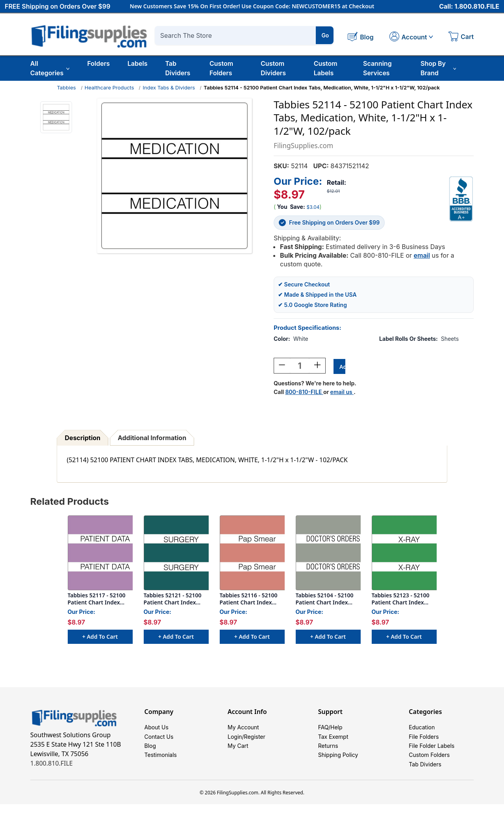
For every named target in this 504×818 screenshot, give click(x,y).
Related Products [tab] (70, 502)
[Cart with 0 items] (461, 37)
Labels (138, 63)
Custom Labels (326, 68)
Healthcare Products (109, 87)
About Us (157, 729)
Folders (98, 63)
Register (255, 741)
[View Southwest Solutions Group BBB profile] (461, 199)
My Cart (238, 753)
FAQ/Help (330, 729)
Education (422, 729)
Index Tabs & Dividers (169, 87)
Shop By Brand (438, 68)
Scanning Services (377, 68)
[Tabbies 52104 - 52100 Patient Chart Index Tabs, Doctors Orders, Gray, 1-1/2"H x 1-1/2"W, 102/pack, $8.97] (328, 554)
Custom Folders (221, 68)
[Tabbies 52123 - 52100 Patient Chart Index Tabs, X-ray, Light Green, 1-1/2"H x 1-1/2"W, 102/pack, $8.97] (404, 554)
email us (342, 393)
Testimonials (161, 765)
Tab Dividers (178, 68)
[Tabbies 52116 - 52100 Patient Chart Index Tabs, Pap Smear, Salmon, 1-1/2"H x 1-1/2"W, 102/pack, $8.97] (252, 554)
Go (325, 35)
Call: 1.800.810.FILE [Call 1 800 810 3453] (469, 7)
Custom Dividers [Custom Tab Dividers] (273, 68)
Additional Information (152, 439)
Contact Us (159, 741)
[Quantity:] (300, 366)
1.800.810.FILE (52, 764)
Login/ (236, 741)
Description (83, 439)
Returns (328, 753)
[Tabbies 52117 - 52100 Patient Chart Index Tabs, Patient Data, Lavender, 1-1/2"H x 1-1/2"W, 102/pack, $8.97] (100, 554)
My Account (243, 729)
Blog (150, 753)
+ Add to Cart (100, 637)
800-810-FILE (304, 393)
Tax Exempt (333, 741)
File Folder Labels (432, 753)
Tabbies (66, 87)
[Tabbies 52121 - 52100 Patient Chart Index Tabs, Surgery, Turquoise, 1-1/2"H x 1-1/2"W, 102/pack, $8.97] (176, 554)
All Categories (50, 68)
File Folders (424, 741)
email (422, 255)
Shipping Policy (338, 765)
